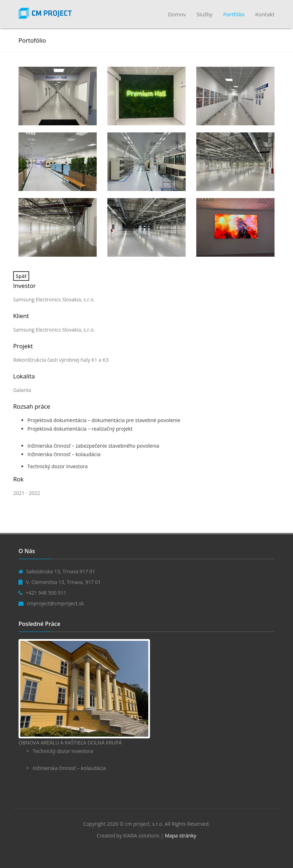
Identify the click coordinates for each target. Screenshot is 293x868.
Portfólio (234, 14)
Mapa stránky (180, 836)
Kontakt (265, 14)
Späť (21, 276)
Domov (177, 14)
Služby (205, 14)
